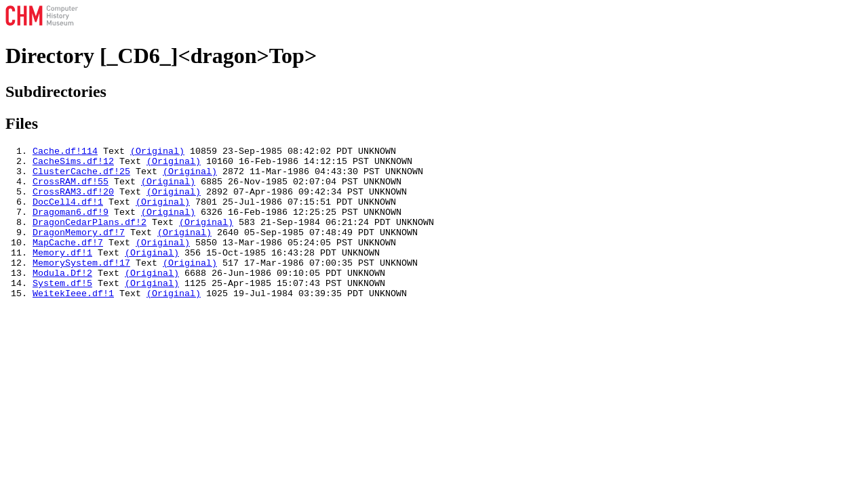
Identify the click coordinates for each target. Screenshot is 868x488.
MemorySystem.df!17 (81, 287)
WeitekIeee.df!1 (73, 323)
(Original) (157, 152)
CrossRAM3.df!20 (73, 201)
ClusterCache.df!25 (81, 177)
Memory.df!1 (62, 274)
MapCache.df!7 (68, 262)
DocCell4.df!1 (68, 213)
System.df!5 (62, 311)
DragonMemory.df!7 (79, 250)
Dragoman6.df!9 (71, 226)
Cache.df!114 (65, 152)
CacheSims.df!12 (73, 165)
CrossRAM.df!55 (71, 189)
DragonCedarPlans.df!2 (90, 238)
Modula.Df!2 (62, 299)
